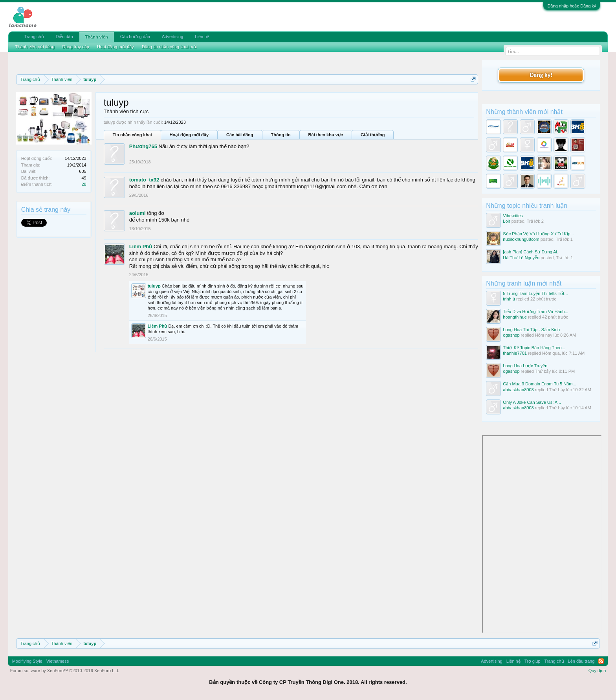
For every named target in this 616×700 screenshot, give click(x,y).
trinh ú (509, 299)
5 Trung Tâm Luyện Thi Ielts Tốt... (535, 293)
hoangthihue (515, 317)
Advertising (172, 37)
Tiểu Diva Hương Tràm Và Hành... (535, 312)
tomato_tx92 (144, 180)
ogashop (511, 335)
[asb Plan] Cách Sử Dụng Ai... (532, 252)
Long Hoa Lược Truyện (525, 366)
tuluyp (154, 286)
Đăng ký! (541, 75)
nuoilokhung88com (521, 239)
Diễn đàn (64, 37)
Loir (506, 221)
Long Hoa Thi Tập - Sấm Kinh (531, 330)
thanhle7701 (515, 353)
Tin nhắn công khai (132, 135)
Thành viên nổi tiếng (35, 47)
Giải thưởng (373, 135)
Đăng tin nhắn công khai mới (169, 47)
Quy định (597, 671)
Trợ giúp (533, 661)
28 (84, 184)
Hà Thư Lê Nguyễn (521, 258)
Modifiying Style (27, 661)
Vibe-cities (513, 216)
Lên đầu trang (581, 661)
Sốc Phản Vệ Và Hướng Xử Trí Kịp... (538, 234)
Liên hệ (202, 37)
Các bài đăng (240, 135)
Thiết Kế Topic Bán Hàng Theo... (534, 348)
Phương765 (143, 146)
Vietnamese (58, 661)
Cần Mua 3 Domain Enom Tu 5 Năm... (539, 384)
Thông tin (281, 135)
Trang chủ (34, 37)
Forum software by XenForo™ (65, 671)
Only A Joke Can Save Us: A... (532, 402)
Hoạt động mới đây (189, 135)
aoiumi (137, 213)
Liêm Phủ (141, 246)
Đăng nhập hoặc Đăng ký (572, 6)
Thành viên (97, 37)
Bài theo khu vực (326, 135)
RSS (601, 661)
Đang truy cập (76, 47)
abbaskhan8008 (518, 390)
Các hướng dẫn (135, 37)
